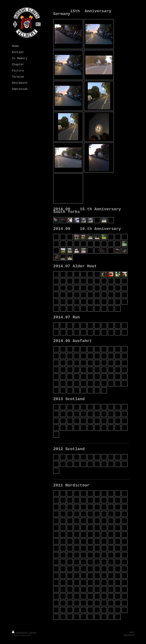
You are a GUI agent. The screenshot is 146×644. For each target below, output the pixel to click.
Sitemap (33, 632)
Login (132, 632)
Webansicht (129, 635)
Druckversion (20, 632)
